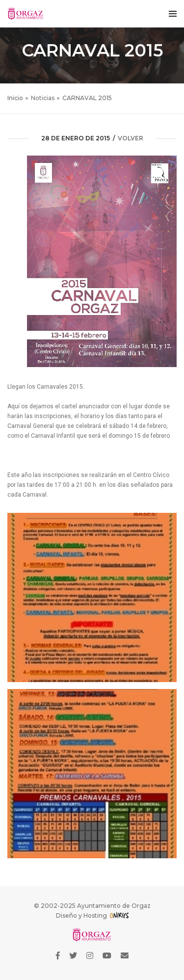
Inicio (15, 98)
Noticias (43, 98)
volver (131, 138)
